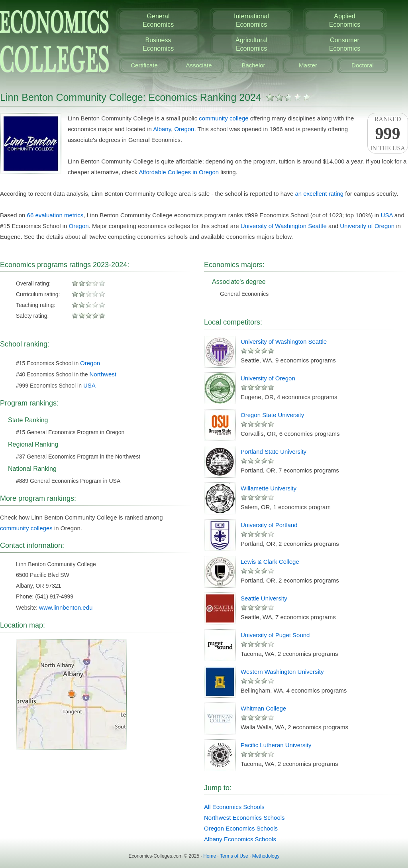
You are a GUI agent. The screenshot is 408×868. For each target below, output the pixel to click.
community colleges (26, 528)
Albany (162, 129)
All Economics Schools (234, 807)
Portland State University (274, 452)
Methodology (266, 856)
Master (308, 65)
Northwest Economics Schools (244, 818)
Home (210, 856)
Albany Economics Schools (240, 839)
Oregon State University (272, 415)
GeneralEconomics (158, 20)
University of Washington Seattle (284, 226)
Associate (199, 65)
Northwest (103, 374)
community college (224, 118)
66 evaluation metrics (55, 215)
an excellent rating (319, 194)
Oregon (184, 129)
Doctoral (363, 65)
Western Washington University (282, 672)
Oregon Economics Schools (241, 828)
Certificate (144, 65)
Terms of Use (234, 856)
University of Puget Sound (275, 635)
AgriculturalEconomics (251, 44)
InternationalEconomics (251, 20)
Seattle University (264, 598)
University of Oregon (367, 226)
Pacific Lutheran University (276, 745)
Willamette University (269, 488)
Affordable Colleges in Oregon (179, 172)
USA (387, 215)
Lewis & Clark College (270, 562)
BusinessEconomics (158, 44)
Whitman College (263, 708)
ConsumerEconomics (345, 44)
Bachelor (253, 65)
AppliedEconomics (345, 20)
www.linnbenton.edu (66, 607)
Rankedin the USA (388, 134)
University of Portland (269, 525)
